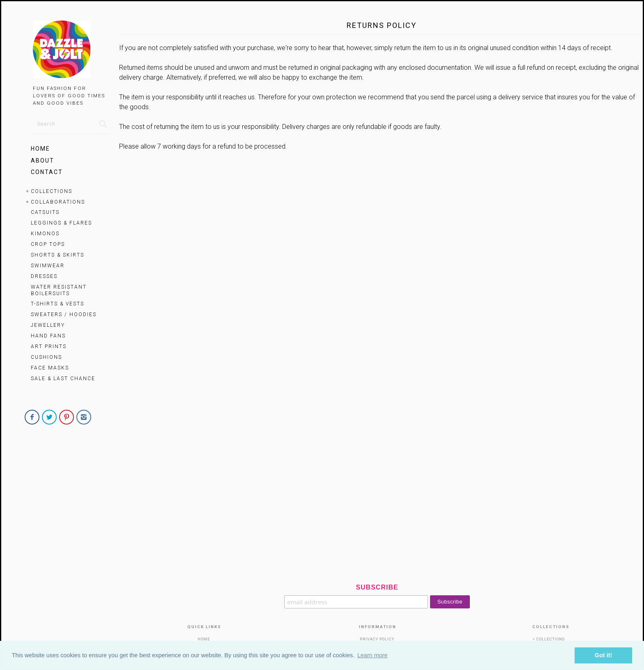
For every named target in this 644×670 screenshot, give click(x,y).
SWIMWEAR (48, 266)
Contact (47, 172)
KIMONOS (45, 234)
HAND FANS (48, 336)
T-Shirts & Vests (57, 304)
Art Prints (49, 346)
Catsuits (45, 212)
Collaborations (58, 202)
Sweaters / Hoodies (64, 314)
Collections (52, 191)
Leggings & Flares (61, 223)
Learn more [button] (373, 655)
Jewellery (48, 325)
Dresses (44, 276)
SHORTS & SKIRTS (57, 255)
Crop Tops (48, 244)
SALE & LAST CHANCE (63, 379)
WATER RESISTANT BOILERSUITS (59, 290)
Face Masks (50, 368)
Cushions (46, 357)
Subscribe (377, 587)
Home (40, 149)
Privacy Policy (377, 639)
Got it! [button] (603, 655)
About (43, 161)
